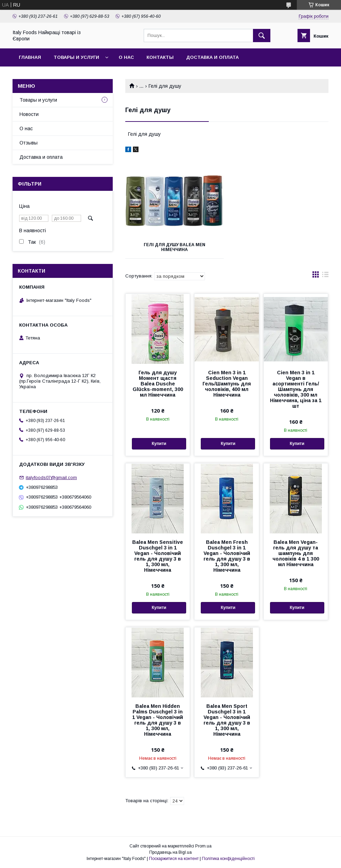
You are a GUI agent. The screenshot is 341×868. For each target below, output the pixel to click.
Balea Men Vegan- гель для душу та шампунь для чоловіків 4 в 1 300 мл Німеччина (296, 553)
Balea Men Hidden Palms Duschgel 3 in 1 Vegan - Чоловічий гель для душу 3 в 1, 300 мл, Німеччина (158, 720)
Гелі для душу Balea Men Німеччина (175, 247)
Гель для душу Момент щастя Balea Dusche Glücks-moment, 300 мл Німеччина (158, 384)
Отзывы (29, 143)
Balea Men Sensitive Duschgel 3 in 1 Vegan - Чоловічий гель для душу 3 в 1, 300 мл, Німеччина (158, 556)
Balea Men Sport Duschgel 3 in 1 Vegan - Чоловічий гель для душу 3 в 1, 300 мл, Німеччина (227, 720)
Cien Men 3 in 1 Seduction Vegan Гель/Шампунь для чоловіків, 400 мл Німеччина (227, 384)
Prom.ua (203, 846)
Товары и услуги (76, 57)
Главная (30, 57)
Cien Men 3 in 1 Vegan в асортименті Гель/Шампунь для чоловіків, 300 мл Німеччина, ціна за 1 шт (296, 389)
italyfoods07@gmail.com (51, 478)
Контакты (160, 57)
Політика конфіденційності (228, 859)
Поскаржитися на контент (174, 859)
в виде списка (325, 276)
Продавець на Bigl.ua (170, 852)
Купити (159, 444)
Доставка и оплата (212, 57)
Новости (29, 114)
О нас (126, 57)
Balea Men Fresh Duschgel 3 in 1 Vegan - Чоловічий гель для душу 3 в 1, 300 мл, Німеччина (227, 556)
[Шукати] (262, 36)
